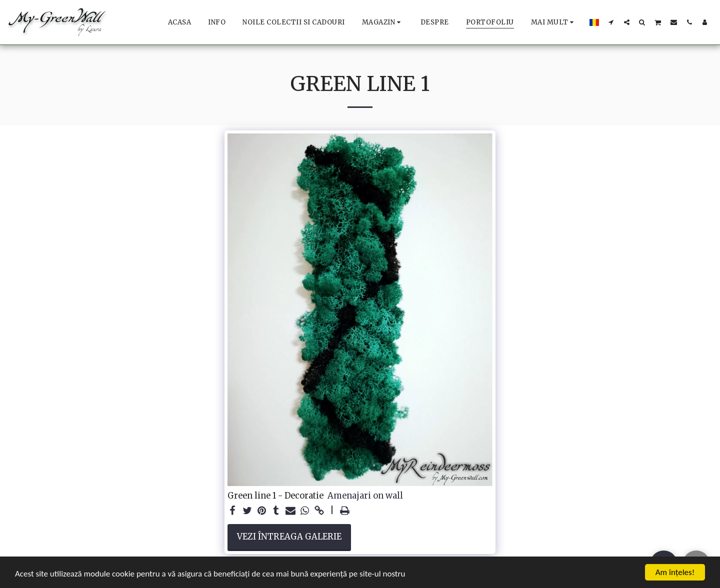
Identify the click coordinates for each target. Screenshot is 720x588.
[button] (611, 22)
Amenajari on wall (365, 496)
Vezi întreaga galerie (289, 537)
